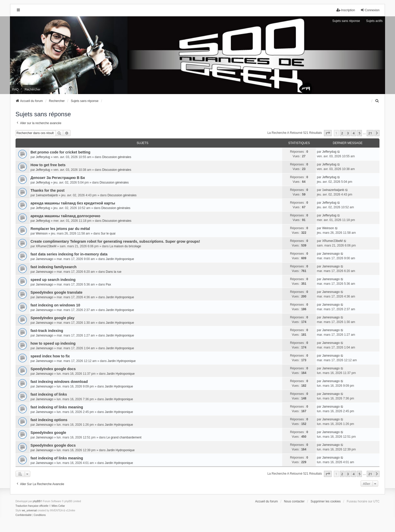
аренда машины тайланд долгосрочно (65, 216)
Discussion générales (117, 157)
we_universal (29, 510)
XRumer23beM (46, 246)
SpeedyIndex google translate (57, 292)
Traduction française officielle (32, 506)
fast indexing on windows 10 (55, 305)
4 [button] (354, 133)
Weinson (42, 233)
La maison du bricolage (125, 246)
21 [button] (370, 133)
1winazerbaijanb (47, 195)
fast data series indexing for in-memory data (69, 254)
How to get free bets (48, 165)
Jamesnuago (44, 259)
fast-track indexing (47, 331)
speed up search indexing (53, 280)
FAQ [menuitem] (16, 89)
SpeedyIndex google (48, 433)
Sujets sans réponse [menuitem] (346, 21)
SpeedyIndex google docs (53, 369)
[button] (328, 133)
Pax (108, 284)
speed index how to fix (50, 356)
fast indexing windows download (59, 382)
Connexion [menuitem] (370, 10)
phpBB (37, 501)
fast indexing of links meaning (57, 407)
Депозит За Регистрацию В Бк (58, 178)
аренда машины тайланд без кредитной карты (73, 203)
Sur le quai (108, 233)
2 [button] (342, 133)
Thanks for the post (48, 190)
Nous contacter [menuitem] (294, 501)
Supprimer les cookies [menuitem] (326, 501)
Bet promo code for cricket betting (60, 152)
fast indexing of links (49, 394)
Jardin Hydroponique (120, 259)
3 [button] (348, 133)
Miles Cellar (58, 506)
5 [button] (359, 133)
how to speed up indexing (53, 343)
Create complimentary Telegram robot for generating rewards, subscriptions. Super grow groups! (115, 241)
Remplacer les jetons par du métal (60, 229)
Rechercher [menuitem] (33, 89)
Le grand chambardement (124, 437)
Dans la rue (113, 272)
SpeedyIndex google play (53, 318)
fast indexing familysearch (54, 267)
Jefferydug (43, 157)
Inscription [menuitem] (346, 10)
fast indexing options (49, 420)
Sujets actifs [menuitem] (374, 21)
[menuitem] (377, 101)
